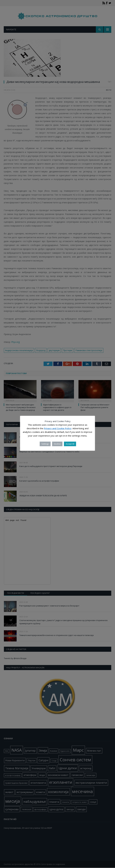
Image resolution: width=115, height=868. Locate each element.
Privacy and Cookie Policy (58, 428)
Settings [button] (45, 444)
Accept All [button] (70, 444)
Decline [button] (57, 444)
